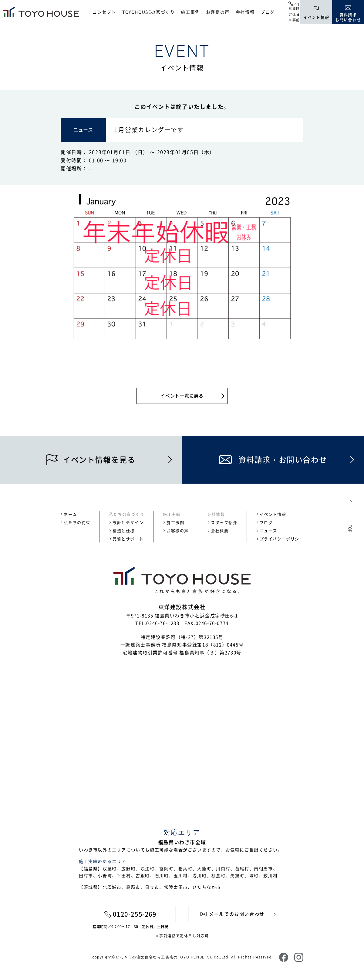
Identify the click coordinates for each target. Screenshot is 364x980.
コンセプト (104, 12)
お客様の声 (218, 12)
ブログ (268, 12)
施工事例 (190, 12)
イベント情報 (273, 514)
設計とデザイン (128, 522)
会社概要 (220, 530)
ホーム (70, 514)
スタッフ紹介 (224, 522)
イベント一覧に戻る (182, 396)
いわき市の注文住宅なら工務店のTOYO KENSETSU (164, 957)
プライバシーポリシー (282, 539)
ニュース (268, 530)
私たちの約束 (77, 522)
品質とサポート (128, 539)
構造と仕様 (124, 530)
